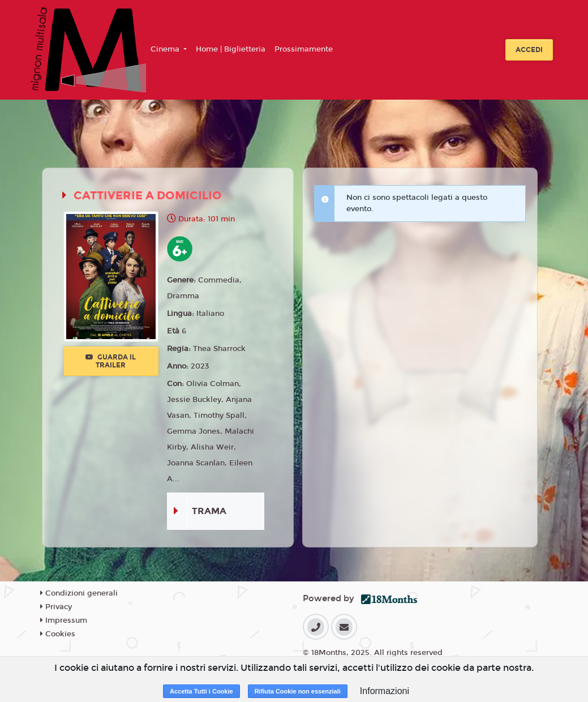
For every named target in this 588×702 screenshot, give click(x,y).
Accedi (529, 50)
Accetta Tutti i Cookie (201, 691)
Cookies (58, 634)
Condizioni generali (79, 593)
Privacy (56, 607)
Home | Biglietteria (231, 49)
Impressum (64, 620)
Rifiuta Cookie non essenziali (298, 691)
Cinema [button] (166, 49)
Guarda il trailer (111, 361)
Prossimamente (304, 49)
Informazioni (385, 691)
